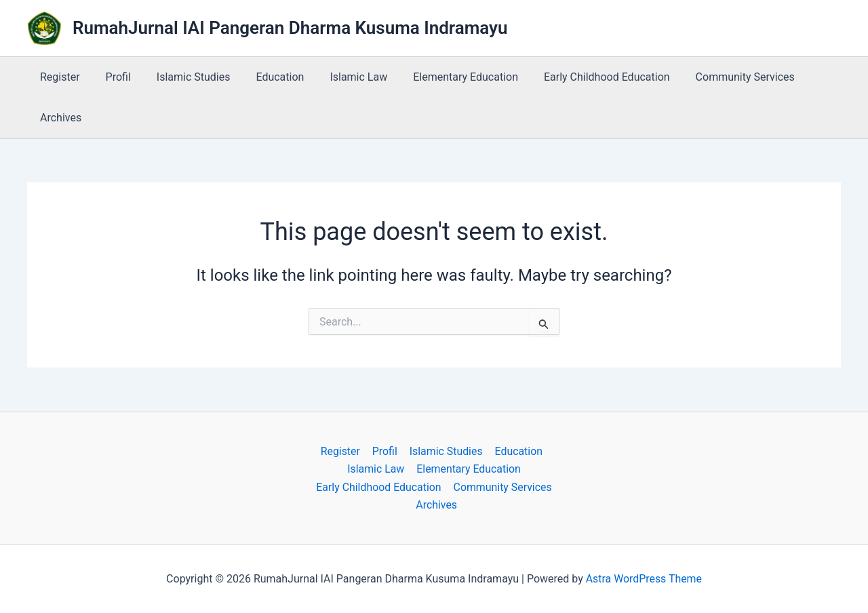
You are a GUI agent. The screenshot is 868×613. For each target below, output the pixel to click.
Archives (59, 118)
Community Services (715, 77)
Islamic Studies (183, 77)
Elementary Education (443, 77)
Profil (112, 77)
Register (58, 77)
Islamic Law (341, 77)
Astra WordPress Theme (644, 579)
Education (266, 77)
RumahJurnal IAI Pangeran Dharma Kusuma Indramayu (290, 28)
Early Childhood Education (580, 77)
